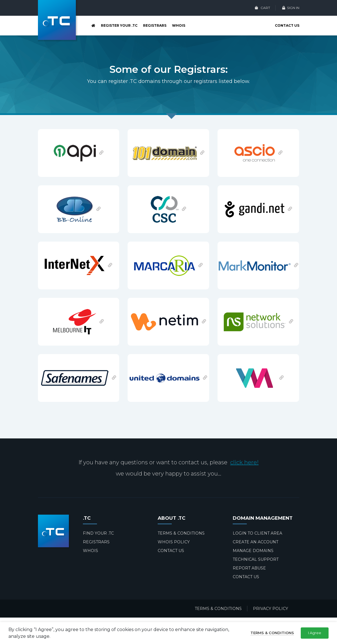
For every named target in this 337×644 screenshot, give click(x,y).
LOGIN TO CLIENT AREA (257, 533)
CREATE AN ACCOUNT (255, 542)
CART (263, 8)
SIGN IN (291, 8)
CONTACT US (287, 25)
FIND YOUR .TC (98, 533)
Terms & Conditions (272, 633)
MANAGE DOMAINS (253, 551)
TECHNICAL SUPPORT (256, 559)
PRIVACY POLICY (271, 609)
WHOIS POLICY (174, 542)
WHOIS (179, 25)
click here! (244, 462)
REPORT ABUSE (249, 568)
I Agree (315, 633)
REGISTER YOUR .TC (119, 25)
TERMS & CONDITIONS (181, 533)
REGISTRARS (155, 25)
